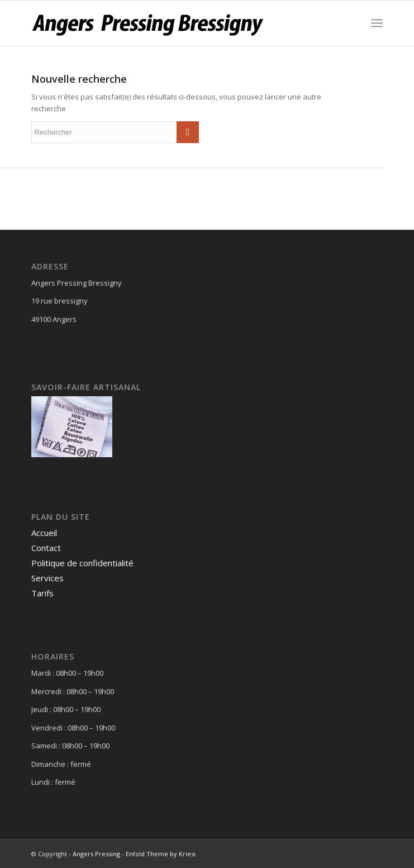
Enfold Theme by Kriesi (161, 854)
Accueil (44, 533)
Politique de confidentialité (82, 563)
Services (47, 578)
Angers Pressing (96, 854)
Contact (46, 548)
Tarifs (42, 593)
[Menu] (377, 23)
